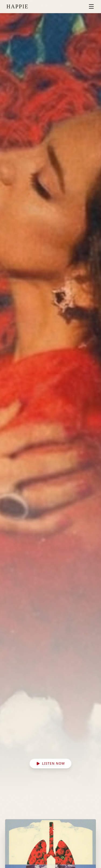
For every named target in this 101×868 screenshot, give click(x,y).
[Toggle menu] (91, 6)
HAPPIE (18, 6)
